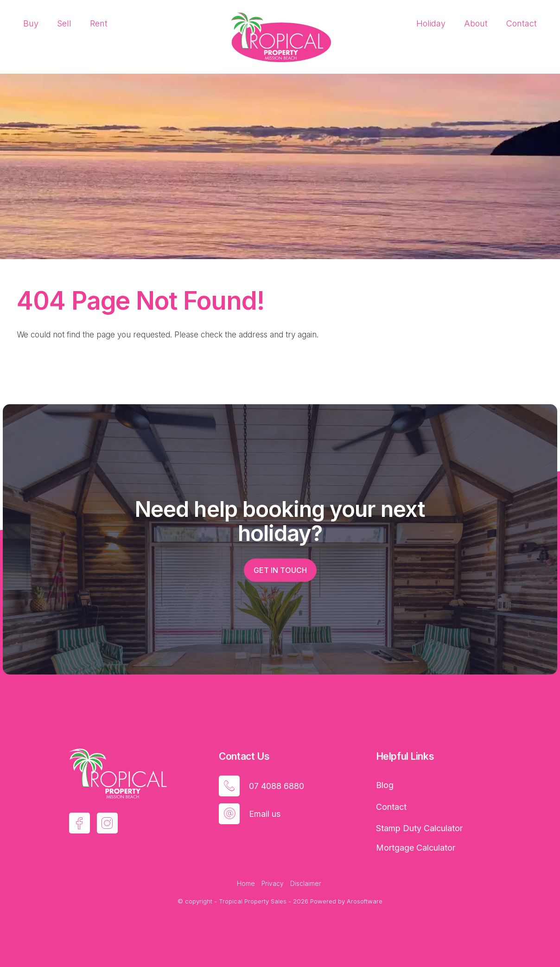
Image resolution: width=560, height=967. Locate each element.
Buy (31, 23)
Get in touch (280, 570)
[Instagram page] (107, 823)
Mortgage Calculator (416, 848)
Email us (265, 814)
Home (246, 884)
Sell (64, 23)
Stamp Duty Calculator (419, 828)
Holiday (431, 23)
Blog (385, 785)
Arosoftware (365, 901)
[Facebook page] (80, 823)
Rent (99, 23)
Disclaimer (306, 884)
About (476, 23)
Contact (522, 23)
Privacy (273, 884)
